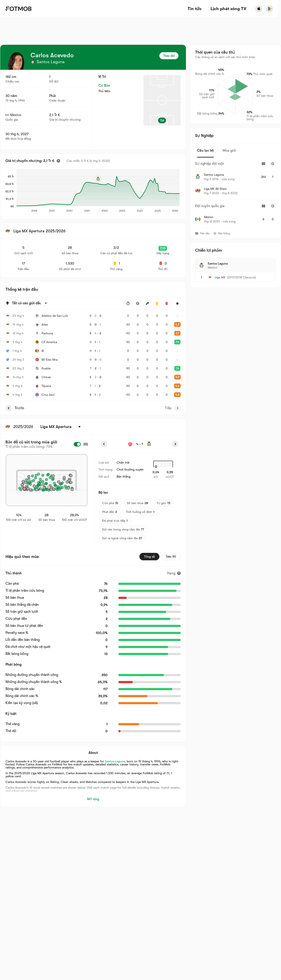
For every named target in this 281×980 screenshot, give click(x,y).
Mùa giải (229, 150)
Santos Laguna (115, 761)
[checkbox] (77, 444)
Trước (15, 408)
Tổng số (149, 557)
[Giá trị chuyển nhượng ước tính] (58, 161)
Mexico (13, 115)
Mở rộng (93, 799)
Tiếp (173, 408)
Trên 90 (171, 557)
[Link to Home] (18, 9)
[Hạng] (174, 573)
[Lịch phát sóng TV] (228, 9)
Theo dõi (169, 56)
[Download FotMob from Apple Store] (259, 9)
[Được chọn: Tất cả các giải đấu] (30, 303)
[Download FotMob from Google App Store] (269, 9)
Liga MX (220, 277)
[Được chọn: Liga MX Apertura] (61, 427)
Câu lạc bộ (205, 150)
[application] (98, 191)
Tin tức (195, 9)
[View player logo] (16, 61)
